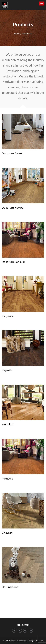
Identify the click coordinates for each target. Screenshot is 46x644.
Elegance (8, 316)
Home (17, 34)
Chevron (7, 533)
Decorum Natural (13, 208)
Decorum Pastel (12, 153)
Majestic (7, 370)
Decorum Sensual (13, 262)
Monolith (8, 425)
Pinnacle (7, 479)
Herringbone (10, 587)
